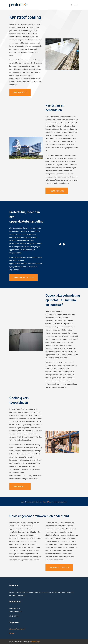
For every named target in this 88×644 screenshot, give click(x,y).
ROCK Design (36, 642)
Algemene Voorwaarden (17, 629)
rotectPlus (47, 502)
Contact (12, 633)
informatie (56, 560)
